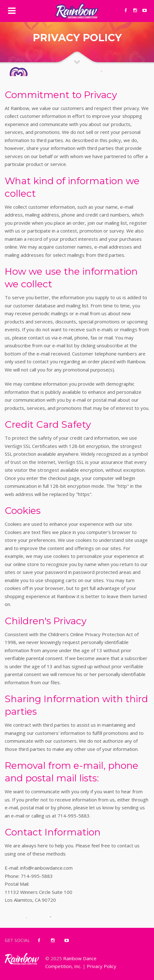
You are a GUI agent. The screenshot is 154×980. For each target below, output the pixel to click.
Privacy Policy (102, 966)
